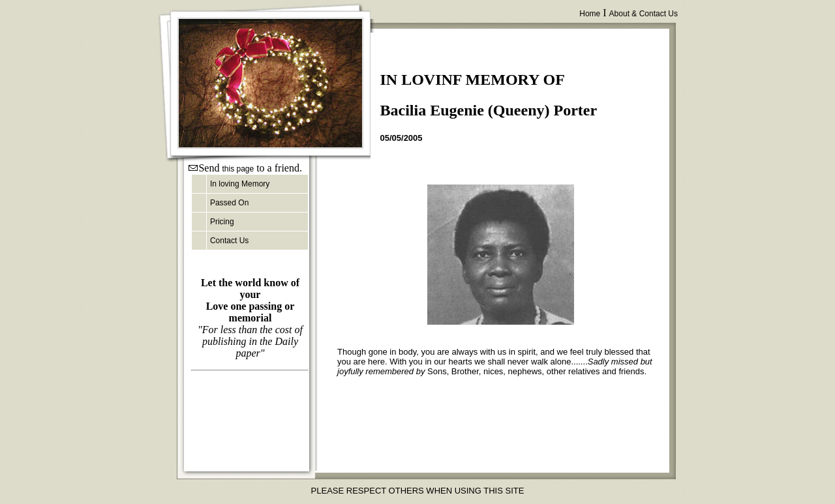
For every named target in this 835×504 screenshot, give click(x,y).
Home (590, 14)
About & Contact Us (644, 14)
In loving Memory (240, 184)
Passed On (229, 203)
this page (238, 169)
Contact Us (229, 241)
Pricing (222, 222)
